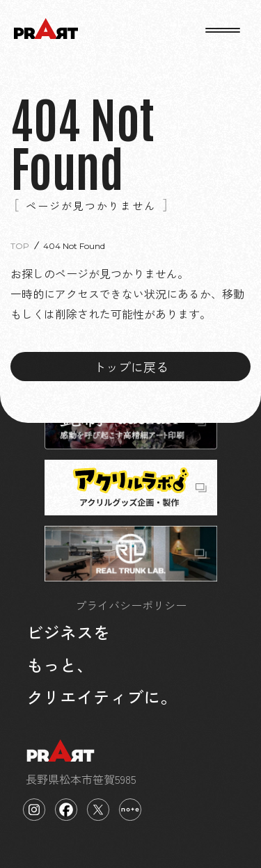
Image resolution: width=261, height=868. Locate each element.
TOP (20, 246)
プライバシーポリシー (131, 605)
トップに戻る (131, 367)
